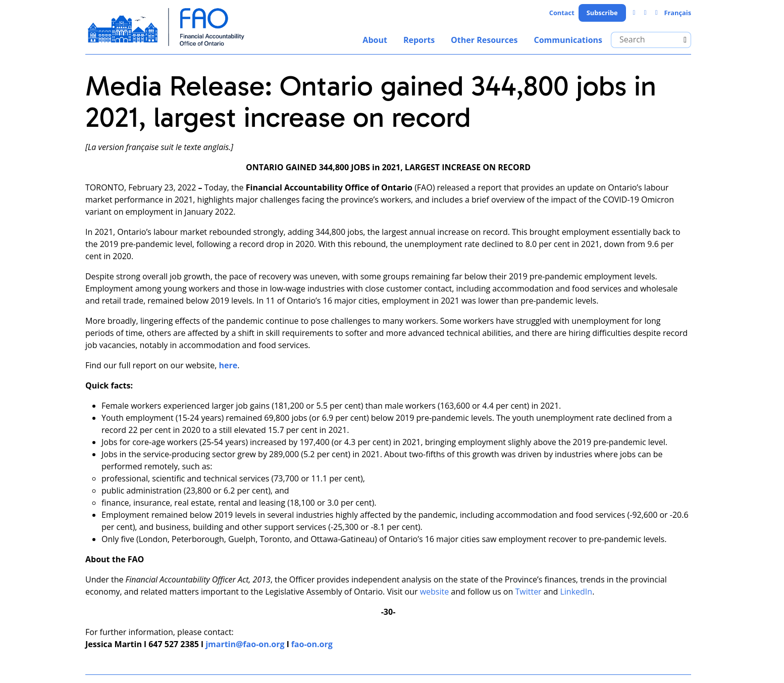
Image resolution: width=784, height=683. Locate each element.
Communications (568, 40)
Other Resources (484, 40)
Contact (562, 13)
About (375, 40)
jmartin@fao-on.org (245, 644)
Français (677, 13)
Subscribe (602, 13)
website (435, 592)
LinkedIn (576, 592)
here (228, 365)
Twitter (528, 592)
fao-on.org (312, 644)
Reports (419, 40)
